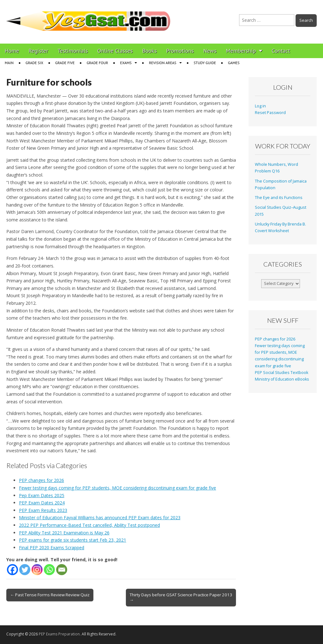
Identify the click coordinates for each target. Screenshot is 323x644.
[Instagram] (37, 570)
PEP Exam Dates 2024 (42, 503)
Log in (260, 106)
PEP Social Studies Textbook (282, 373)
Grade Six (34, 63)
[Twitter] (25, 570)
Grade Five (65, 63)
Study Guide (205, 63)
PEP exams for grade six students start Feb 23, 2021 (73, 540)
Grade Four (97, 63)
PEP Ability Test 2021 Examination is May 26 (64, 533)
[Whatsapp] (49, 570)
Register (38, 51)
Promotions (180, 51)
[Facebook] (12, 570)
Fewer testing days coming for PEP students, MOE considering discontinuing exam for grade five (117, 488)
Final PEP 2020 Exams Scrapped (52, 548)
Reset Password (270, 113)
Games (234, 63)
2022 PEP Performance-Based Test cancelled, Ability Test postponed (89, 525)
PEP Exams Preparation (59, 634)
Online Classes (115, 51)
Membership (241, 51)
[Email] (62, 570)
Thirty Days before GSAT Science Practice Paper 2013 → (181, 597)
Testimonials (73, 51)
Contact (281, 51)
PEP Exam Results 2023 (43, 510)
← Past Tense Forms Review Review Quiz (50, 595)
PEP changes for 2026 (41, 480)
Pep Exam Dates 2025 (42, 495)
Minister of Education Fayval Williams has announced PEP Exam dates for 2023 (100, 518)
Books (150, 51)
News (210, 51)
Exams (126, 63)
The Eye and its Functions (279, 198)
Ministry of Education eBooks (282, 379)
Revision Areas (163, 63)
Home (12, 51)
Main (9, 63)
